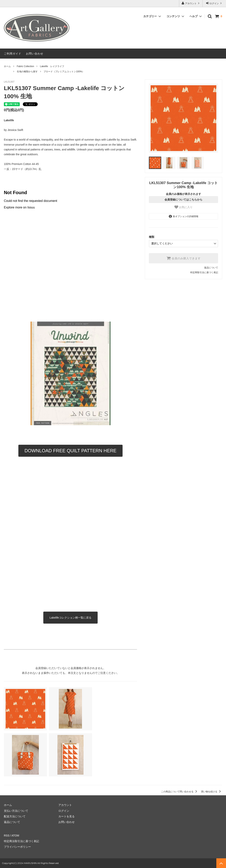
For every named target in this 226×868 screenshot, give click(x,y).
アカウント (191, 3)
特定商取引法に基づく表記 (204, 272)
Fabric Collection (25, 66)
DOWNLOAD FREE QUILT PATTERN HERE (71, 451)
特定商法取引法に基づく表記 (21, 841)
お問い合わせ (35, 54)
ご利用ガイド (13, 54)
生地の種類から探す (27, 72)
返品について (211, 268)
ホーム (7, 66)
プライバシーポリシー (17, 847)
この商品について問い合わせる (180, 792)
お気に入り (183, 207)
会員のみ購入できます (184, 258)
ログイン (214, 3)
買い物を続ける (212, 792)
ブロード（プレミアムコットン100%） (64, 72)
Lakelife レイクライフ (52, 66)
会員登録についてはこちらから (183, 200)
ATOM (15, 836)
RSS (7, 836)
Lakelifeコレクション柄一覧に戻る (70, 618)
